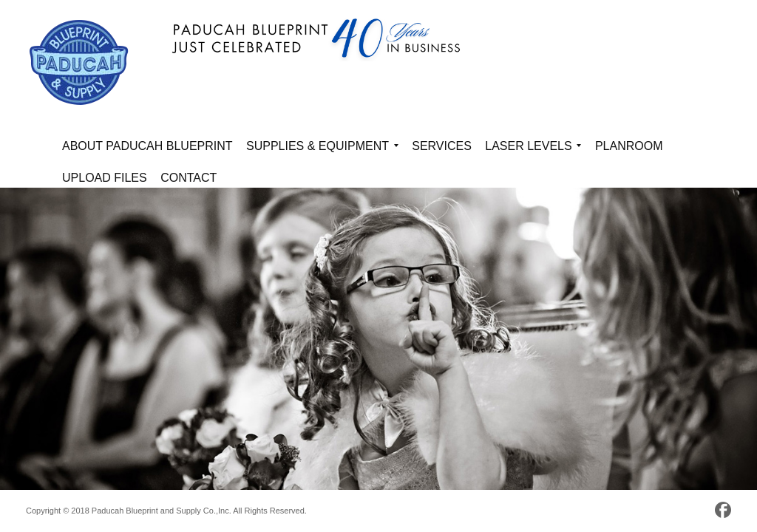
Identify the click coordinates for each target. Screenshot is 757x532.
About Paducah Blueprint (147, 146)
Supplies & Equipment (322, 148)
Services (442, 146)
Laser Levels (533, 148)
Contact (189, 178)
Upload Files (105, 178)
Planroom (629, 146)
